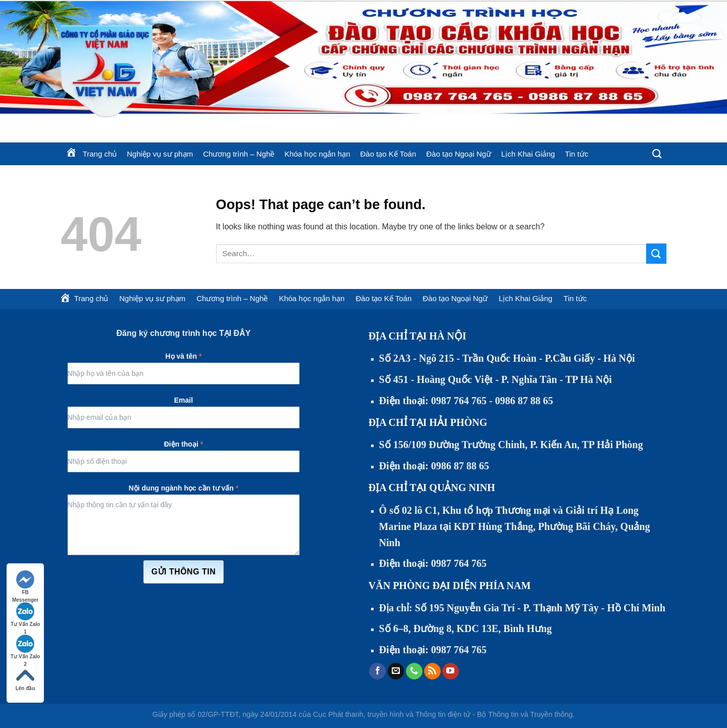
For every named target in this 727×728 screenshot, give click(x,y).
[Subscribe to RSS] (432, 671)
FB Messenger (25, 583)
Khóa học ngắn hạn (317, 154)
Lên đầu (25, 679)
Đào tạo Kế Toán (388, 154)
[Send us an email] (396, 671)
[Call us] (414, 671)
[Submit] (656, 253)
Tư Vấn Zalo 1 (25, 615)
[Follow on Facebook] (377, 671)
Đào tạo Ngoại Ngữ (459, 154)
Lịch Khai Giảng (528, 154)
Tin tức (577, 154)
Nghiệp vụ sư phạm (160, 154)
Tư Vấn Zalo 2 (25, 647)
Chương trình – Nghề (239, 154)
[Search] (657, 154)
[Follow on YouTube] (451, 671)
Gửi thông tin (184, 572)
